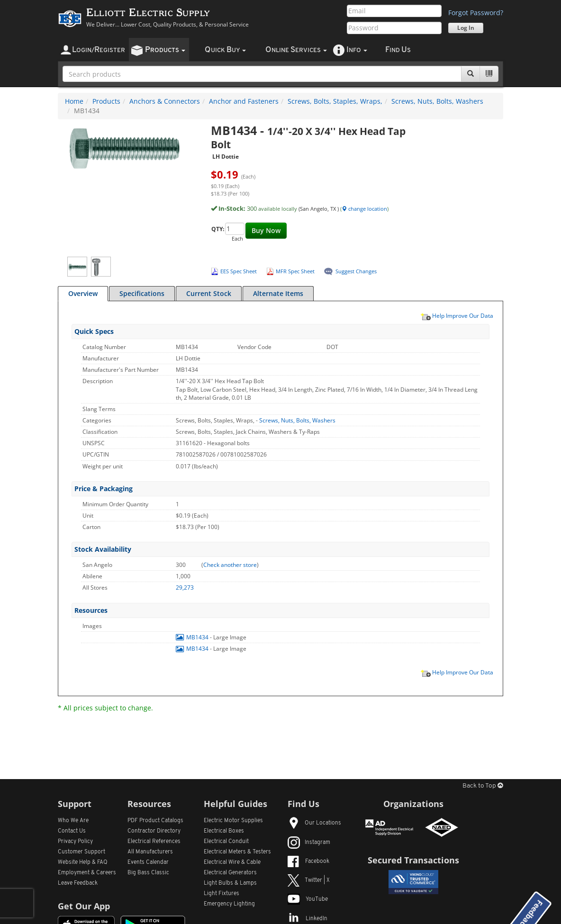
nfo (357, 50)
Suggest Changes (356, 271)
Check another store (230, 565)
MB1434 (193, 637)
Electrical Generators (230, 873)
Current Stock (209, 293)
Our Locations (314, 823)
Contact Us (72, 831)
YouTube (308, 899)
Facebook (308, 861)
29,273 (185, 588)
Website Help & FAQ (83, 862)
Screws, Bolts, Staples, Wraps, (335, 101)
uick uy (225, 50)
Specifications (142, 293)
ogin (99, 50)
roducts (165, 50)
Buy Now (266, 230)
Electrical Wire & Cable (232, 862)
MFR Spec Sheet (295, 271)
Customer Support (81, 852)
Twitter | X (309, 880)
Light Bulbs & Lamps (230, 883)
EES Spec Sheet (239, 271)
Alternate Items (278, 293)
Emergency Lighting (229, 904)
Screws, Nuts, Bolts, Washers (437, 101)
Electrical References (154, 842)
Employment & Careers (87, 873)
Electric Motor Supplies (233, 821)
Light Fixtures (222, 894)
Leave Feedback (78, 883)
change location (364, 209)
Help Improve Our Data (457, 315)
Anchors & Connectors (165, 101)
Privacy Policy (75, 842)
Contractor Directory (154, 831)
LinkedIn (308, 919)
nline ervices (296, 50)
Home (74, 101)
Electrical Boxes (224, 831)
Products (106, 101)
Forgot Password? (476, 13)
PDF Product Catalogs (155, 821)
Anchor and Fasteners (244, 101)
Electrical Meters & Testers (237, 852)
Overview (83, 293)
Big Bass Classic (148, 873)
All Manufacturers (150, 852)
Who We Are (73, 821)
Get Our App (84, 906)
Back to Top (483, 786)
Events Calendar (148, 862)
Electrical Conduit (226, 842)
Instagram (309, 843)
